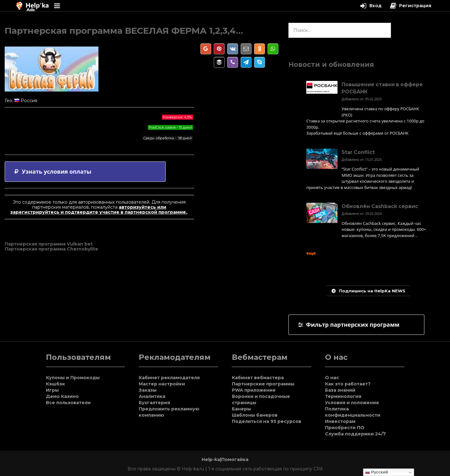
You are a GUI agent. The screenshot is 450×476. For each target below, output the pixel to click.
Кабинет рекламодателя (169, 378)
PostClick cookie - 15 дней (170, 127)
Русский (377, 472)
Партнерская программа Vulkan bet (49, 244)
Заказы (148, 390)
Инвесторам (340, 421)
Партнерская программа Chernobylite (51, 249)
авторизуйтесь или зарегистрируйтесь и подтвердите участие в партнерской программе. (99, 210)
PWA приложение (254, 390)
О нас (332, 378)
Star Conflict (358, 152)
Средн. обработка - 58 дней (167, 138)
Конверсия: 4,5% (177, 117)
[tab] (85, 172)
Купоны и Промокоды (73, 378)
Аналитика (152, 396)
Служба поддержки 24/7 (355, 434)
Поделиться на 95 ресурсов (267, 421)
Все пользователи (68, 403)
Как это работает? (348, 384)
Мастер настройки (162, 384)
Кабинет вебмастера (258, 378)
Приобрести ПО (345, 428)
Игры (52, 390)
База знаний (340, 390)
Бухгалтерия (154, 403)
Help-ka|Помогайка (225, 459)
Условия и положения (352, 403)
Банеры (241, 409)
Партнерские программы (263, 384)
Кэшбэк (55, 384)
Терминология (343, 396)
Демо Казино (62, 396)
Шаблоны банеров (255, 415)
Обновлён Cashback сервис (380, 206)
